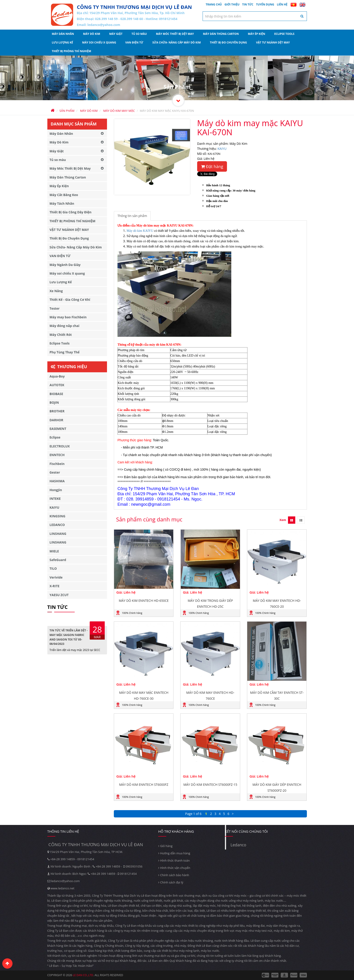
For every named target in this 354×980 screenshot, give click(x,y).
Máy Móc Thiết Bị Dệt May (175, 34)
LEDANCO (57, 525)
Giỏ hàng (165, 846)
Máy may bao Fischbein (68, 317)
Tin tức (248, 4)
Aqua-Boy (57, 376)
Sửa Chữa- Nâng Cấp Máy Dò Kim (177, 42)
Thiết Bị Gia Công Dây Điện (71, 212)
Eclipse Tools (284, 34)
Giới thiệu (232, 4)
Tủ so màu (139, 34)
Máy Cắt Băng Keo (64, 195)
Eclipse (55, 437)
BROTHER (57, 411)
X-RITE (55, 586)
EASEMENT (58, 429)
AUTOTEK (57, 385)
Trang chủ (214, 4)
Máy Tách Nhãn (62, 203)
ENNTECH (57, 455)
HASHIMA (57, 481)
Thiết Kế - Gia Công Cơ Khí (70, 300)
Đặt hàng (212, 166)
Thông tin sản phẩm (132, 216)
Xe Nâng (56, 291)
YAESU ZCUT (59, 595)
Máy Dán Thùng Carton (221, 34)
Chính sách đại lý (171, 882)
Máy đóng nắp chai (65, 326)
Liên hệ (282, 4)
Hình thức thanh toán (174, 860)
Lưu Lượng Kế (62, 42)
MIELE (54, 551)
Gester (55, 472)
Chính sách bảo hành (174, 875)
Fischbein (57, 464)
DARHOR (56, 420)
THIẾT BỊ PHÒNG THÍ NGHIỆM (72, 51)
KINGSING (57, 516)
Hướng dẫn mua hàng (174, 853)
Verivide (56, 577)
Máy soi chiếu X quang (99, 42)
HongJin (56, 490)
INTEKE (55, 499)
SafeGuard (58, 560)
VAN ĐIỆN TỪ (134, 42)
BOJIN (54, 402)
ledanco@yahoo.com (104, 25)
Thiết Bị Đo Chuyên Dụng (228, 42)
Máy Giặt (116, 34)
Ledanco (238, 845)
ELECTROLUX (60, 446)
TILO (53, 568)
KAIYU (222, 149)
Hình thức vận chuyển (174, 868)
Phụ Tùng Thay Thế (65, 352)
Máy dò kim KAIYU (140, 231)
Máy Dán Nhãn (63, 34)
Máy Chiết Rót (61, 335)
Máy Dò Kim (92, 34)
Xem (283, 520)
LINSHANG (58, 534)
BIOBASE (56, 394)
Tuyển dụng (265, 4)
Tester (55, 308)
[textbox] (255, 16)
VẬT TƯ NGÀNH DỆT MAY (273, 42)
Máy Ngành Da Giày (65, 265)
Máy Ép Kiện (257, 34)
